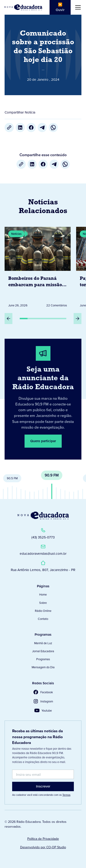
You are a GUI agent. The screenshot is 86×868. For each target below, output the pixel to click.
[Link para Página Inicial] (23, 7)
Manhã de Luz (43, 643)
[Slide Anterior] (8, 319)
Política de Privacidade (43, 839)
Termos (66, 795)
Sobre (43, 603)
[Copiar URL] (9, 128)
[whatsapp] (53, 128)
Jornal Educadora (43, 651)
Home (43, 594)
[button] (77, 7)
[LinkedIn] (20, 128)
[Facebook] (31, 128)
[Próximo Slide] (78, 319)
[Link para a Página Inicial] (43, 516)
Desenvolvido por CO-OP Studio (43, 847)
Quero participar (43, 441)
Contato (43, 619)
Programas (43, 659)
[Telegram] (42, 128)
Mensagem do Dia (43, 667)
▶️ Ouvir (60, 7)
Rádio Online (43, 611)
